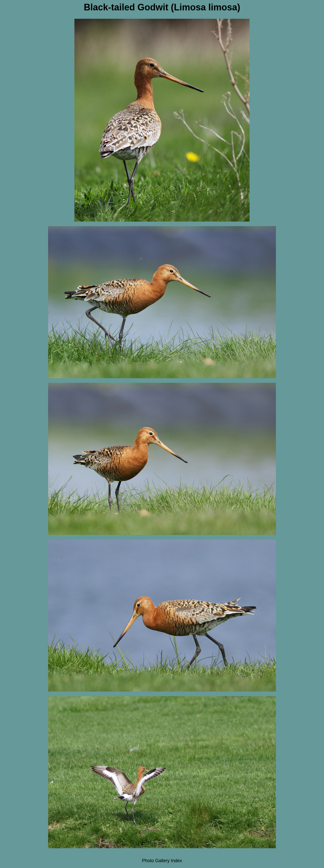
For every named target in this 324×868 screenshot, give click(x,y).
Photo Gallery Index (162, 861)
